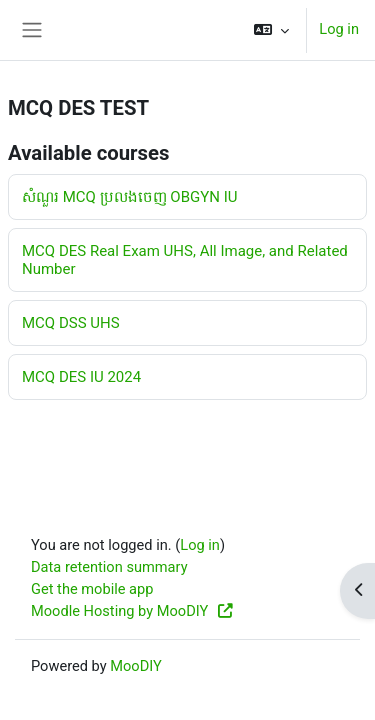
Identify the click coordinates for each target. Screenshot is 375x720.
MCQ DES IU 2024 (81, 377)
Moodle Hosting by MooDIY (132, 611)
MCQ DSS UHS (71, 323)
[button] (271, 30)
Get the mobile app (92, 589)
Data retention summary (109, 567)
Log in (339, 29)
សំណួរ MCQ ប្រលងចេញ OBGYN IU (129, 197)
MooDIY (136, 666)
